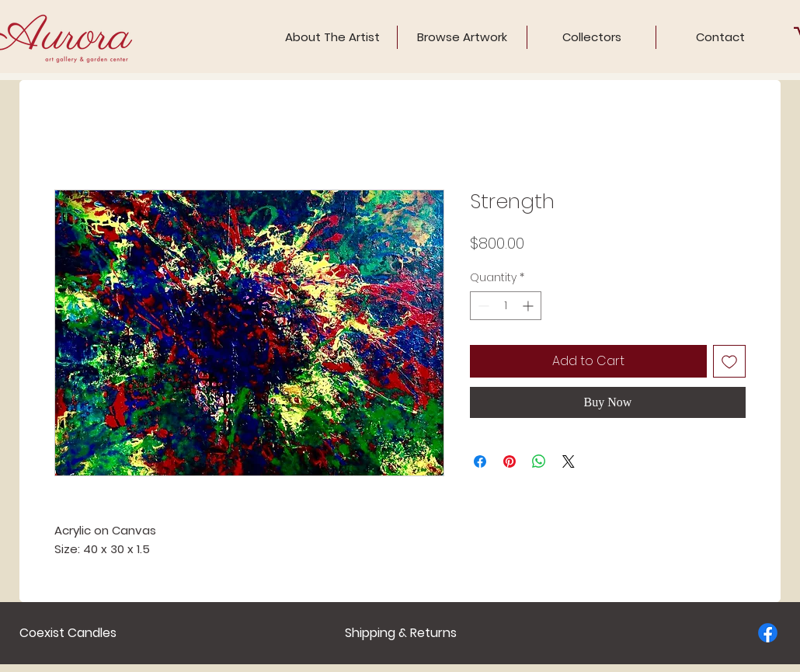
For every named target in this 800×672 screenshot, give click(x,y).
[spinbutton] (506, 306)
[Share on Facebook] (480, 461)
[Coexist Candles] (68, 633)
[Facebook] (768, 633)
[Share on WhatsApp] (539, 461)
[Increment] (529, 306)
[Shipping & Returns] (401, 633)
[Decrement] (482, 306)
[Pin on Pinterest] (510, 461)
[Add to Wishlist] (729, 361)
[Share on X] (569, 461)
